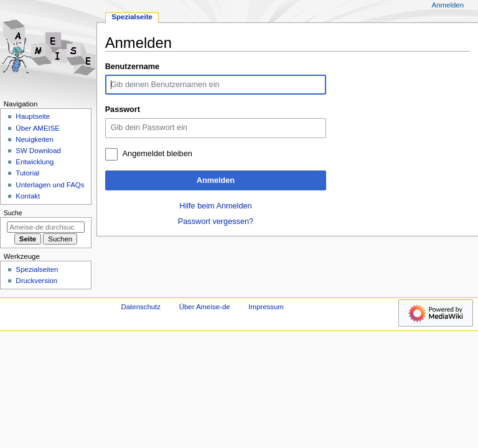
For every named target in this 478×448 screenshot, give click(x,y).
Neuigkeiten (35, 139)
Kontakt (28, 196)
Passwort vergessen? (216, 222)
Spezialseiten (37, 269)
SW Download (38, 151)
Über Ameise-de (205, 307)
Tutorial (27, 173)
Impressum (266, 307)
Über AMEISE (38, 128)
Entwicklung (35, 162)
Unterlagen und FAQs (50, 185)
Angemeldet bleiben (157, 154)
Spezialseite (132, 17)
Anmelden (216, 180)
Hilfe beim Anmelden (215, 206)
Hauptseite (33, 116)
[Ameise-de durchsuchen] (46, 227)
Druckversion (36, 281)
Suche (13, 213)
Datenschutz (141, 307)
